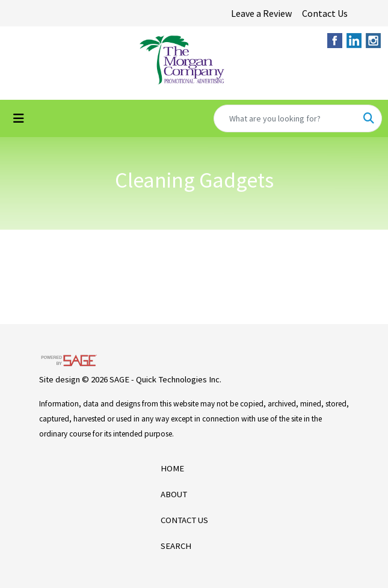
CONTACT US (184, 520)
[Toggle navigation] (19, 118)
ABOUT (174, 494)
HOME (172, 468)
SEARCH (176, 546)
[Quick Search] (285, 118)
